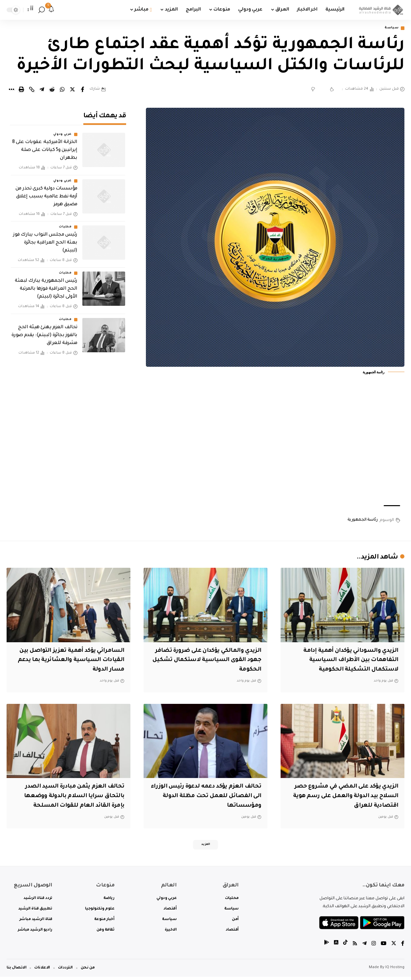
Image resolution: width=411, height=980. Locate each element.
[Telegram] (363, 947)
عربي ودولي (63, 130)
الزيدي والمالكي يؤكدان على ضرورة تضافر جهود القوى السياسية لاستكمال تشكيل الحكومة (211, 661)
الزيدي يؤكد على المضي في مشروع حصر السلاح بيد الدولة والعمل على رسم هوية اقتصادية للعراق (348, 797)
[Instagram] (373, 947)
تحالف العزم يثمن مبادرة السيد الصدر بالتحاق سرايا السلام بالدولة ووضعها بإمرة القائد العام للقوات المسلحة (69, 797)
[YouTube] (383, 947)
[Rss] (353, 947)
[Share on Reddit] (52, 90)
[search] (41, 10)
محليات (65, 223)
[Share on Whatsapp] (62, 90)
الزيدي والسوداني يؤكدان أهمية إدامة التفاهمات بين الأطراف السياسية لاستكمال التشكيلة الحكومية (345, 661)
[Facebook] (403, 947)
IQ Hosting (395, 971)
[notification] (51, 10)
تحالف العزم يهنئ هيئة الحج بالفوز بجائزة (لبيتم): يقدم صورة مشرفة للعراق (44, 331)
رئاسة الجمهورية (363, 521)
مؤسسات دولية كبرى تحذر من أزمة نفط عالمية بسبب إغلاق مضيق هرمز (46, 192)
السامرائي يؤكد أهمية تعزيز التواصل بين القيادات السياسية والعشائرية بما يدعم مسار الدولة (69, 661)
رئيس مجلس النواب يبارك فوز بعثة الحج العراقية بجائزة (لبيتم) (45, 239)
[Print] (21, 90)
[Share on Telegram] (42, 90)
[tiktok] (343, 947)
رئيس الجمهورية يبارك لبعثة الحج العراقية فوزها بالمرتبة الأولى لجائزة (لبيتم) (46, 285)
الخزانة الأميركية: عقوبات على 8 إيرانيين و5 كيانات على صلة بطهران (45, 146)
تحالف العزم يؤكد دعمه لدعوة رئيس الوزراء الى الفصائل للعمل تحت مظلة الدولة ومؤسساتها (207, 797)
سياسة (390, 29)
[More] (11, 90)
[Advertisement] (275, 448)
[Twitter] (394, 947)
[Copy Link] (32, 90)
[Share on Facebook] (83, 90)
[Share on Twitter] (72, 90)
